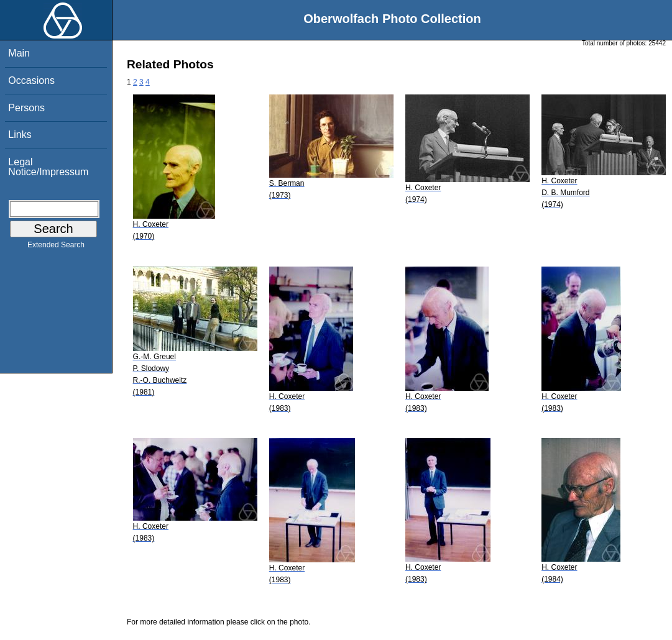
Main (19, 53)
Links (20, 135)
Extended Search (56, 247)
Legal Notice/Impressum (48, 167)
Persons (26, 108)
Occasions (31, 80)
